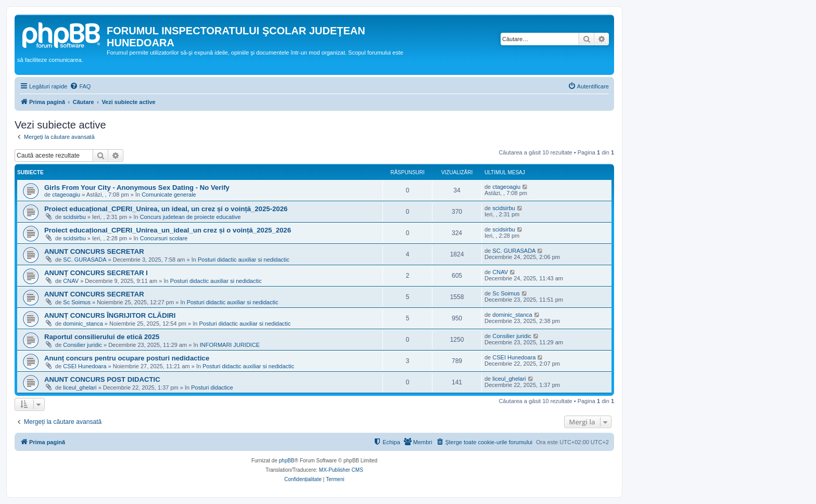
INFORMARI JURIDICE (230, 345)
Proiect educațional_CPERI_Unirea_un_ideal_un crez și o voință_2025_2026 (168, 230)
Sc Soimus (77, 302)
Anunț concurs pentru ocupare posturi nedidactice (127, 358)
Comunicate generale (169, 195)
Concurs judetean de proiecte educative (190, 217)
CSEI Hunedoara (85, 366)
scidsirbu (74, 217)
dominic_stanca (83, 324)
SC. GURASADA (85, 260)
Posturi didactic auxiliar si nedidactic (244, 260)
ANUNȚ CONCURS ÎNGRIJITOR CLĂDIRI (110, 315)
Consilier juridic (82, 345)
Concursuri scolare (164, 238)
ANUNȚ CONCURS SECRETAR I (96, 273)
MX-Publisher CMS (341, 470)
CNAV (71, 281)
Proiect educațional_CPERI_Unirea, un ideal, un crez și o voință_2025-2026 (166, 209)
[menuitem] (80, 86)
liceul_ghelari (80, 387)
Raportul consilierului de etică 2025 (102, 337)
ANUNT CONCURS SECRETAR (94, 251)
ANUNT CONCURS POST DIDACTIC (102, 379)
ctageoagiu (66, 195)
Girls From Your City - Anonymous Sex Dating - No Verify (137, 188)
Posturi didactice (212, 387)
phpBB (287, 461)
